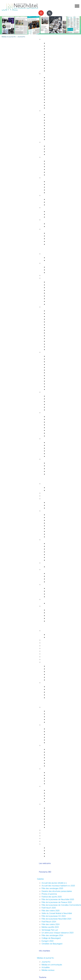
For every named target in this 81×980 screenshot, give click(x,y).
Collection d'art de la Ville (57, 373)
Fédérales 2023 (52, 740)
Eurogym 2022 (48, 941)
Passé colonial (52, 322)
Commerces (51, 543)
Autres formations (49, 654)
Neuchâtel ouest (53, 766)
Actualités (46, 967)
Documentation (52, 490)
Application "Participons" (52, 838)
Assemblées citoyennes (51, 745)
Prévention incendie (54, 126)
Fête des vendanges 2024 (52, 935)
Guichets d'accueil (54, 77)
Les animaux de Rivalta (56, 381)
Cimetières (50, 105)
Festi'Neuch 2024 (49, 922)
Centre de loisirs (53, 719)
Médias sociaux (48, 970)
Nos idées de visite (54, 466)
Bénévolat (46, 836)
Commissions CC (53, 508)
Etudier (40, 627)
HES (43, 643)
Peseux (49, 336)
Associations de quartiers (56, 773)
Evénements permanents (56, 258)
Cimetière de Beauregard (52, 944)
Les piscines (51, 272)
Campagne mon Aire (55, 711)
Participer (41, 703)
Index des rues (52, 65)
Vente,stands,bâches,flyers (57, 822)
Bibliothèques (52, 384)
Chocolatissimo (52, 344)
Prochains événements (56, 260)
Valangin (50, 338)
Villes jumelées (52, 588)
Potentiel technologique (56, 621)
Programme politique (55, 505)
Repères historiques (54, 311)
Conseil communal (49, 499)
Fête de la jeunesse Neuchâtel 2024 (56, 919)
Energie (49, 199)
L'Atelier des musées (55, 387)
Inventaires (51, 666)
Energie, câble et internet (56, 71)
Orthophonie (51, 164)
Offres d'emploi (52, 211)
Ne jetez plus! (52, 205)
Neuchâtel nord (52, 763)
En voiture (50, 301)
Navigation (50, 454)
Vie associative (52, 851)
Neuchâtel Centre (53, 407)
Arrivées (49, 83)
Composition (51, 502)
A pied (49, 293)
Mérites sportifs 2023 (50, 927)
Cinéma (49, 378)
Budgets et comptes (50, 599)
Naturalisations (52, 100)
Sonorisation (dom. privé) (56, 819)
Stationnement (52, 117)
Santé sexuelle (52, 167)
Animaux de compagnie (56, 154)
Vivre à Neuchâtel (44, 35)
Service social (52, 184)
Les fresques (51, 404)
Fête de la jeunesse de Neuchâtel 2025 (58, 899)
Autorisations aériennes (56, 137)
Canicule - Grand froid (51, 220)
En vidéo (50, 349)
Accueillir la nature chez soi (57, 417)
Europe (49, 597)
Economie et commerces (52, 540)
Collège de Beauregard (51, 938)
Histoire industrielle (54, 316)
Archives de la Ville (49, 662)
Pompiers (50, 128)
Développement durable (52, 195)
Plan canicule (52, 224)
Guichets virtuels (48, 496)
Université (46, 646)
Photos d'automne (49, 894)
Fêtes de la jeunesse (55, 635)
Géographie (51, 325)
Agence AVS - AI (53, 190)
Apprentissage (52, 214)
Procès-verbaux (53, 531)
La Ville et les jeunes (50, 707)
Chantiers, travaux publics (57, 54)
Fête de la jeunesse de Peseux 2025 (57, 902)
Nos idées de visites (54, 327)
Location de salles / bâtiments (54, 833)
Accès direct (47, 229)
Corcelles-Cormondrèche (56, 333)
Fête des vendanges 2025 (52, 888)
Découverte (51, 677)
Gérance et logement (55, 49)
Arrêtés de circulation (55, 114)
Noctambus (51, 290)
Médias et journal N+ (46, 958)
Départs (49, 86)
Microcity (50, 552)
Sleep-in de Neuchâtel (55, 182)
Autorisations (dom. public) (57, 816)
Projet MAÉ (51, 637)
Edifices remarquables (55, 313)
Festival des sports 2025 (52, 897)
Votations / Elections (54, 848)
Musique (50, 376)
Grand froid (51, 226)
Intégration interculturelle (56, 790)
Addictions (50, 172)
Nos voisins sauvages (55, 419)
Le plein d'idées (53, 722)
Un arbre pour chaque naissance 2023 (57, 933)
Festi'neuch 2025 (49, 908)
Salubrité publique (54, 123)
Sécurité (45, 111)
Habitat (45, 39)
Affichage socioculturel (55, 813)
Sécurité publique (53, 120)
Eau (48, 68)
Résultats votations (54, 743)
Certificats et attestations (56, 241)
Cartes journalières (54, 288)
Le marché (51, 399)
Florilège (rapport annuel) (56, 389)
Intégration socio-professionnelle (59, 193)
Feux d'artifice (52, 825)
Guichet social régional (55, 187)
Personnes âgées (53, 152)
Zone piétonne (52, 396)
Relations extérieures (50, 584)
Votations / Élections (50, 725)
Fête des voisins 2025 (51, 910)
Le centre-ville (52, 549)
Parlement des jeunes (55, 714)
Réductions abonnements (57, 285)
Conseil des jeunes (54, 717)
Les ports (50, 442)
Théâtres (50, 362)
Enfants (49, 146)
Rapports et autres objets (57, 528)
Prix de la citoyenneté (50, 841)
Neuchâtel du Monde (55, 594)
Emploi (44, 207)
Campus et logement (50, 657)
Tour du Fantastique (54, 367)
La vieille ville (51, 401)
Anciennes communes (55, 537)
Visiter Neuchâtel (48, 307)
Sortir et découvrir (44, 250)
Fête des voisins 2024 (51, 924)
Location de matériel (54, 827)
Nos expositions (53, 672)
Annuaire (45, 493)
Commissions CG (53, 526)
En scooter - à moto (54, 299)
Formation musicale (50, 659)
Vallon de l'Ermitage (54, 428)
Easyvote (50, 732)
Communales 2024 (54, 737)
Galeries (40, 879)
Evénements (51, 359)
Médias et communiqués (52, 965)
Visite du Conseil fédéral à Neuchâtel (57, 913)
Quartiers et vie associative (53, 769)
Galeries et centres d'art (56, 370)
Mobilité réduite (52, 304)
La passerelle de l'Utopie (56, 448)
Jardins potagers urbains (56, 784)
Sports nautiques (53, 451)
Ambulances (51, 131)
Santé (44, 157)
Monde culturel (52, 356)
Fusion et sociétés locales (57, 775)
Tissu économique (54, 554)
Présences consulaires (55, 798)
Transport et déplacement (52, 278)
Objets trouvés (52, 80)
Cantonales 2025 (53, 734)
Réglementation (48, 563)
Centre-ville (46, 392)
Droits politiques (48, 569)
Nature (44, 413)
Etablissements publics (56, 546)
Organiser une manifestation (53, 804)
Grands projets (52, 43)
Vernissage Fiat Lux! (50, 930)
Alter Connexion (53, 793)
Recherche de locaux (55, 560)
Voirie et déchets (53, 57)
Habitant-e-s (47, 73)
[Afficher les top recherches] (41, 13)
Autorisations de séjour (55, 94)
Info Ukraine (51, 801)
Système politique (53, 582)
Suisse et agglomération (56, 591)
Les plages (51, 445)
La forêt (49, 433)
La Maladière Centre (54, 410)
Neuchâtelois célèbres (55, 319)
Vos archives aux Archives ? (58, 674)
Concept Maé (52, 149)
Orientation (51, 217)
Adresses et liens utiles (56, 175)
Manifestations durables (56, 811)
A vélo (49, 296)
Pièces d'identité (53, 91)
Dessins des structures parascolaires (57, 891)
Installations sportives (55, 267)
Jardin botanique (53, 425)
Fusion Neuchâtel (49, 484)
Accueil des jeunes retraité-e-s (54, 883)
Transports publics (54, 282)
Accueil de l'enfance (54, 244)
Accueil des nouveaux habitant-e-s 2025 (58, 886)
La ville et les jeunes (54, 856)
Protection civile (53, 134)
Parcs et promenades (55, 60)
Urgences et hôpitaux (55, 161)
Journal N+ (46, 962)
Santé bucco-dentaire (55, 169)
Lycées (44, 640)
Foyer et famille (48, 142)
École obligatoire (48, 631)
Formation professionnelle (52, 648)
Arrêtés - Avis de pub (55, 523)
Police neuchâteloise (55, 139)
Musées (49, 364)
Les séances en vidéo (55, 520)
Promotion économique (56, 557)
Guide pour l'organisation (56, 808)
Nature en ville (52, 62)
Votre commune (44, 480)
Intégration (46, 786)
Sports (44, 263)
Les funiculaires (52, 347)
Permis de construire (55, 51)
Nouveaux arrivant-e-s (55, 796)
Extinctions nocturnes (55, 202)
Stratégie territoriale (54, 46)
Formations (51, 692)
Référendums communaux (57, 579)
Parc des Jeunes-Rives (56, 436)
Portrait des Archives (55, 680)
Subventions (47, 830)
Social (44, 178)
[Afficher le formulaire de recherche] (50, 13)
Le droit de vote (53, 573)
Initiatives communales (55, 576)
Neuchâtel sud (52, 758)
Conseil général (48, 511)
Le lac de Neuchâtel (50, 439)
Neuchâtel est (52, 760)
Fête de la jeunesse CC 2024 (54, 916)
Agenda (45, 254)
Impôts (49, 108)
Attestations (51, 97)
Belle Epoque (52, 341)
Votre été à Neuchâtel (55, 330)
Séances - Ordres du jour (57, 517)
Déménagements (53, 89)
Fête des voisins (53, 781)
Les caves (46, 275)
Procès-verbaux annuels (56, 534)
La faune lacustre (53, 456)
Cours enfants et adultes (56, 270)
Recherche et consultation (57, 669)
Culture (45, 352)
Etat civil (50, 102)
